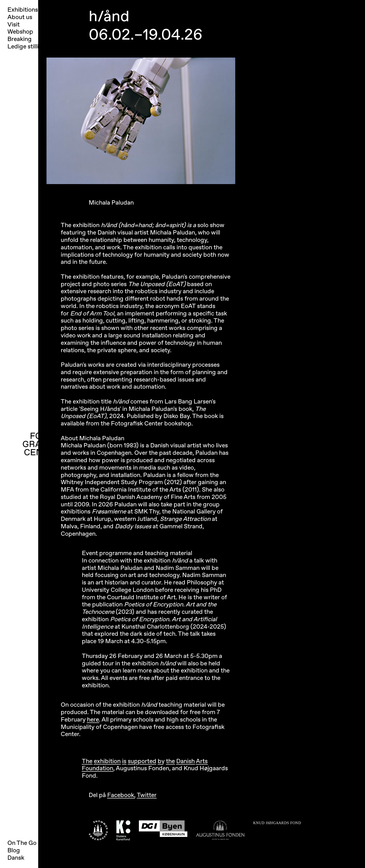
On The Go (22, 843)
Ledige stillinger (29, 47)
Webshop (20, 32)
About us (20, 17)
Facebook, (121, 795)
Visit (14, 25)
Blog (14, 850)
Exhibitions (23, 10)
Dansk (16, 858)
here (93, 720)
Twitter (147, 795)
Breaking (20, 39)
